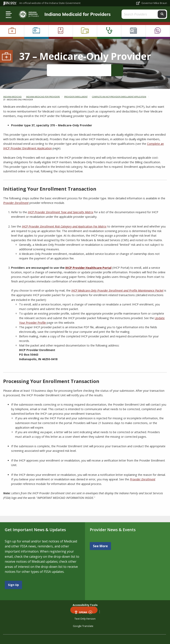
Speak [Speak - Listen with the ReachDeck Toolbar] (83, 612)
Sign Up (13, 585)
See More (100, 546)
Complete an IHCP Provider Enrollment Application (119, 97)
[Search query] (140, 14)
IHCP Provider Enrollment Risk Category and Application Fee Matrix (64, 226)
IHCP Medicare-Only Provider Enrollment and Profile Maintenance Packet (117, 290)
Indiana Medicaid (12, 97)
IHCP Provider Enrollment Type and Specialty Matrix (61, 212)
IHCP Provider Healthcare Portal (88, 268)
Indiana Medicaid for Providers (78, 14)
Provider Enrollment (76, 97)
